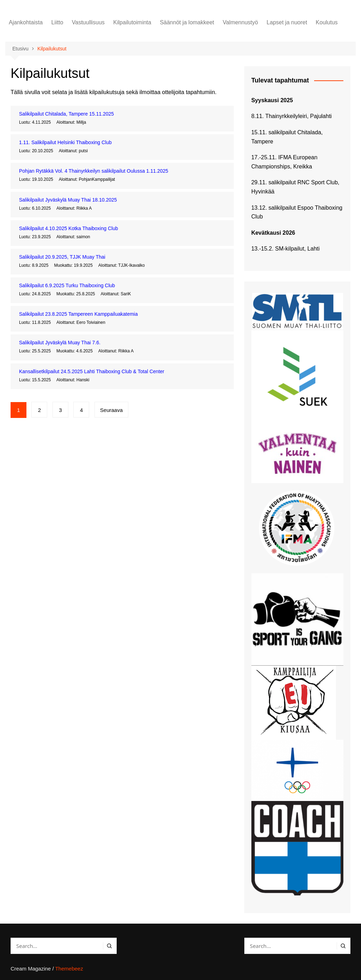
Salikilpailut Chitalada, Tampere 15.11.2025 (66, 114)
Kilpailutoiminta (132, 22)
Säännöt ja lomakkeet (187, 22)
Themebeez (69, 969)
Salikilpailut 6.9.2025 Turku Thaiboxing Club (67, 285)
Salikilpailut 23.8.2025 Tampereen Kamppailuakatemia (78, 314)
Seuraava (111, 410)
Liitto (57, 22)
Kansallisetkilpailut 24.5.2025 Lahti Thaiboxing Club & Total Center (92, 371)
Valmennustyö (240, 22)
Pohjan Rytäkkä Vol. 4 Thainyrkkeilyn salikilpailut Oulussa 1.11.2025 (94, 171)
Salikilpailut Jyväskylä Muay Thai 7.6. (60, 343)
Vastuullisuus (88, 22)
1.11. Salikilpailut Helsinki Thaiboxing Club (65, 142)
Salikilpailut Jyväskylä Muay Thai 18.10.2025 (68, 200)
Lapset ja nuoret (287, 22)
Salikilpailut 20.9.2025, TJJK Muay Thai (62, 257)
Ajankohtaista (26, 22)
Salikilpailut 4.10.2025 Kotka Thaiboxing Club (69, 228)
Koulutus (327, 22)
